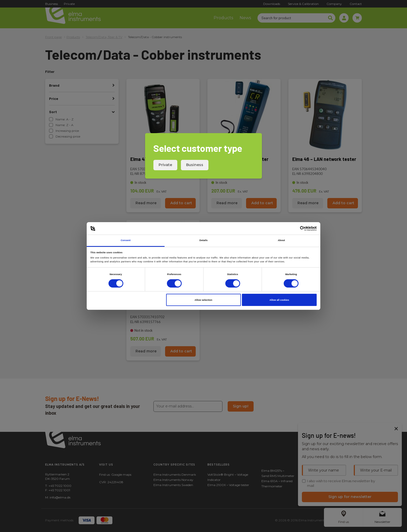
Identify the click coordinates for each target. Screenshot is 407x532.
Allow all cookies (279, 300)
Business (195, 165)
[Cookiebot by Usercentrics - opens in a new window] (294, 229)
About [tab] (281, 240)
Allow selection (203, 300)
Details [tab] (203, 240)
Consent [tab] (126, 240)
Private (165, 165)
